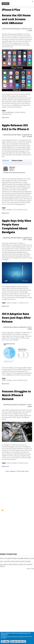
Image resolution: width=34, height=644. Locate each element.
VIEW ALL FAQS (30, 569)
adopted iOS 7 (24, 371)
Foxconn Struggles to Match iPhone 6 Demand (16, 395)
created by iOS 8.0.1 (11, 142)
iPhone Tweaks (20, 112)
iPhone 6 (10, 210)
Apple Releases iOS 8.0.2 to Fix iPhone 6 (15, 127)
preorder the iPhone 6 (22, 410)
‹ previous (12, 471)
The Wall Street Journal (17, 445)
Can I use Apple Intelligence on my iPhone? (15, 561)
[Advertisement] (17, 491)
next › (23, 471)
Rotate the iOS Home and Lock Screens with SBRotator (16, 19)
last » (27, 471)
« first (7, 471)
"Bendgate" (5, 260)
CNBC (10, 153)
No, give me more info (18, 641)
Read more (5, 118)
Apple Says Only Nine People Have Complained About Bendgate (16, 226)
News (4, 210)
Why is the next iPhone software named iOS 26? (17, 558)
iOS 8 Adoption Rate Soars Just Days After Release (16, 318)
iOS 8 (15, 210)
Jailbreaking (10, 112)
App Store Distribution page (15, 336)
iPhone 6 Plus (7, 114)
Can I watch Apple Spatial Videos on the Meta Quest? (16, 565)
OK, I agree (5, 641)
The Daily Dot (21, 250)
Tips (3, 112)
